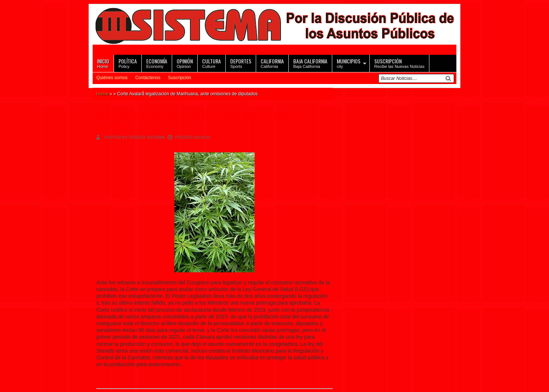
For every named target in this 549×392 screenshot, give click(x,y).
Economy (157, 63)
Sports (241, 63)
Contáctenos (148, 78)
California (272, 63)
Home (103, 63)
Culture (211, 63)
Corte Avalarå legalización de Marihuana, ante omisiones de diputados (201, 120)
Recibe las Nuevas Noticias (399, 63)
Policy (128, 63)
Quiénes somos (112, 78)
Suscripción (180, 78)
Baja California (310, 63)
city (349, 63)
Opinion (185, 63)
